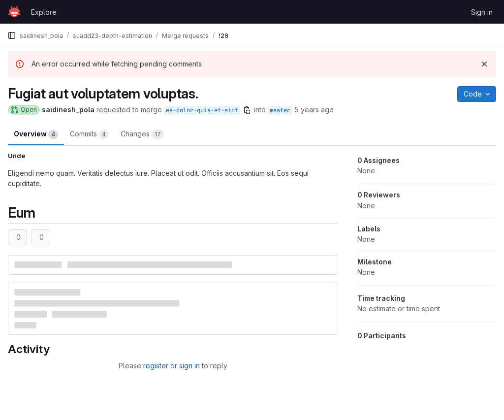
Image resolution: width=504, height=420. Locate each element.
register (156, 366)
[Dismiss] (484, 64)
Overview (36, 134)
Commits (89, 134)
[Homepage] (14, 12)
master (280, 110)
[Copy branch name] (247, 110)
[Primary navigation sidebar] (12, 35)
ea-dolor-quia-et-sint (202, 110)
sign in (189, 366)
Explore (44, 12)
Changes (142, 134)
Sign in (482, 12)
